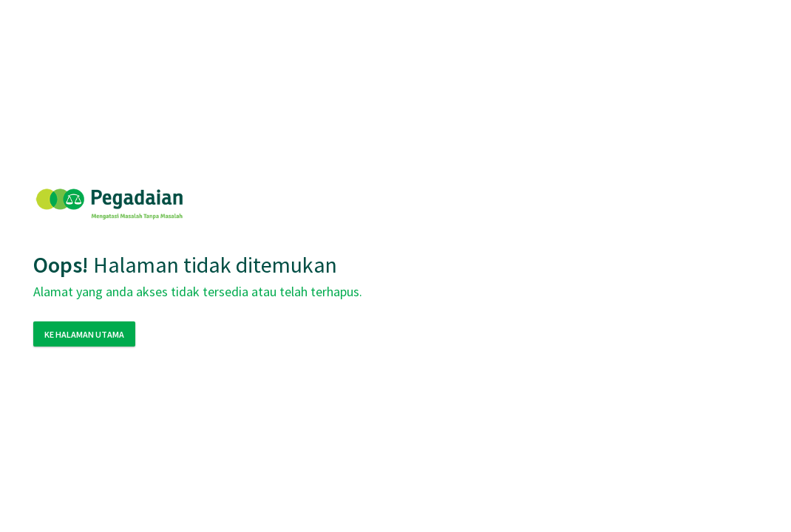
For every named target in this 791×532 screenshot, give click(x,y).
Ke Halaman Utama (84, 334)
